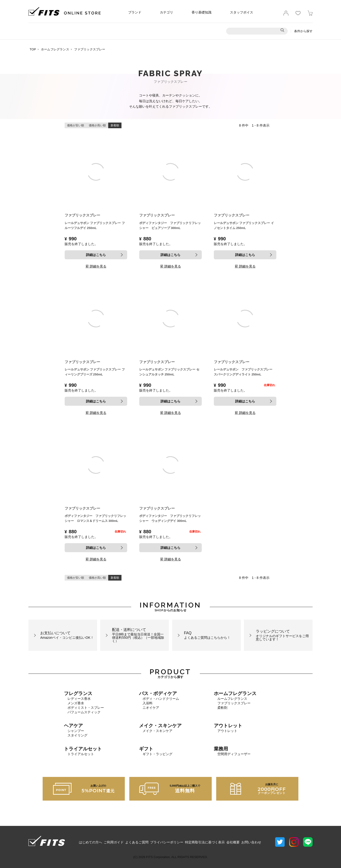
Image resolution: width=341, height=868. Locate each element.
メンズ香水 (76, 703)
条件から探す (303, 31)
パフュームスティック (84, 712)
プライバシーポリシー (167, 842)
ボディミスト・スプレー (86, 708)
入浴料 (148, 703)
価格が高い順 (97, 125)
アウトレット (227, 731)
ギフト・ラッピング (157, 754)
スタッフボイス (242, 12)
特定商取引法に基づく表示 (205, 842)
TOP (33, 49)
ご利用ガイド (114, 842)
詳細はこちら (96, 255)
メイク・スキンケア (157, 731)
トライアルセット (81, 754)
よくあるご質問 (137, 842)
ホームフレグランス (55, 49)
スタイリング (77, 735)
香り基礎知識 (202, 12)
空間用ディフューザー (234, 754)
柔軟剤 (222, 708)
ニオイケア (151, 708)
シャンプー (76, 731)
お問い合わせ (251, 842)
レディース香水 (79, 699)
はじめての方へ (90, 842)
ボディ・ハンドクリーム (161, 699)
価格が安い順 (76, 125)
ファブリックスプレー (234, 703)
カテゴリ (166, 12)
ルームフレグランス (232, 699)
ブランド (135, 12)
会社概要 (233, 842)
